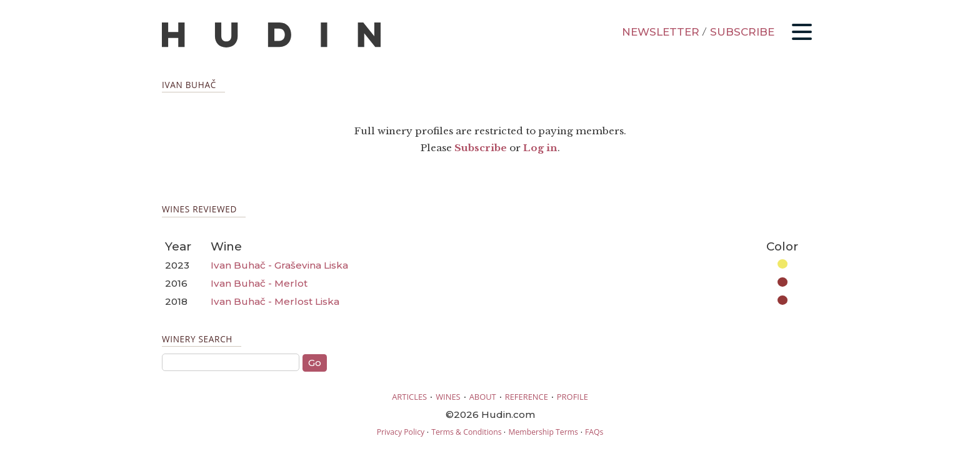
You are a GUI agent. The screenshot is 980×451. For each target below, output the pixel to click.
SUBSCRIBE (742, 32)
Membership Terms (543, 432)
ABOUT (483, 397)
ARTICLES (409, 397)
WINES (448, 397)
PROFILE (572, 397)
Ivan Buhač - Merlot (259, 283)
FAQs (594, 432)
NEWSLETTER (661, 32)
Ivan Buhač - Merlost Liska (275, 301)
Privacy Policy (401, 432)
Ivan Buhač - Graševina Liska (279, 265)
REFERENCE (527, 397)
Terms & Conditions (466, 432)
